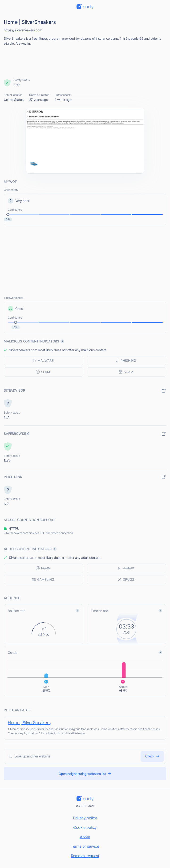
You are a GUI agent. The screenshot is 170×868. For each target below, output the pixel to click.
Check (152, 756)
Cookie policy (85, 827)
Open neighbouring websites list (85, 774)
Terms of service (85, 846)
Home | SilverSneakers (29, 723)
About (85, 837)
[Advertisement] (85, 60)
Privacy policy (85, 818)
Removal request (85, 856)
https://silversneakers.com (23, 30)
